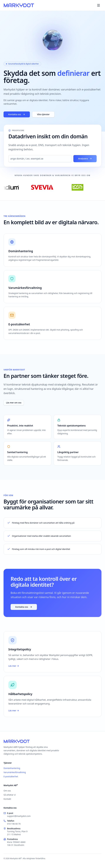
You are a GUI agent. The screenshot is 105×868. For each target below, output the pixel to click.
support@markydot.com (19, 816)
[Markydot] (19, 5)
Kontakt (7, 799)
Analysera (85, 159)
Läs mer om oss (14, 403)
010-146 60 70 (14, 824)
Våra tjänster (43, 114)
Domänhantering (12, 768)
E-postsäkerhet (11, 776)
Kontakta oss (17, 114)
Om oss (7, 791)
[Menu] (99, 5)
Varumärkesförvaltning (15, 772)
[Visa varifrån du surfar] (52, 40)
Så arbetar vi (10, 795)
